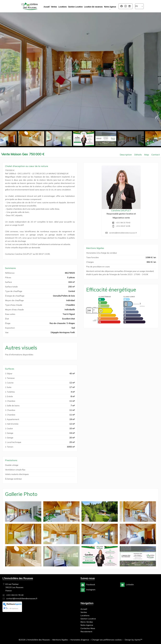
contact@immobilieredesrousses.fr (22, 598)
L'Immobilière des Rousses (18, 578)
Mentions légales (60, 640)
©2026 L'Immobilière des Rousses (34, 640)
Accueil (30, 6)
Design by (133, 640)
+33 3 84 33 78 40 (123, 223)
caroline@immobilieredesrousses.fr (123, 233)
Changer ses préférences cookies (107, 640)
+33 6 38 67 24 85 (123, 226)
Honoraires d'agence (80, 640)
